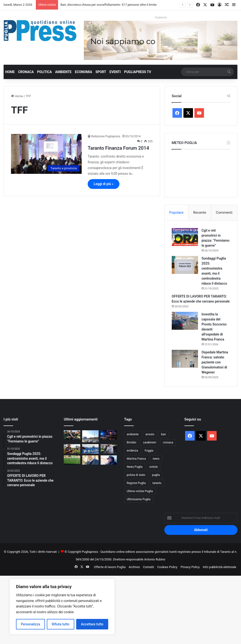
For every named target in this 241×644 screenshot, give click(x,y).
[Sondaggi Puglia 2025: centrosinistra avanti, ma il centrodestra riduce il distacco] (185, 265)
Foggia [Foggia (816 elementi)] (149, 451)
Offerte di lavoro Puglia (110, 567)
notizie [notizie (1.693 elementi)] (154, 467)
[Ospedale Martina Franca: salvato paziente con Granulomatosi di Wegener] (185, 359)
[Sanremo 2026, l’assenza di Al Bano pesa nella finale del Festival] (109, 460)
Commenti (224, 213)
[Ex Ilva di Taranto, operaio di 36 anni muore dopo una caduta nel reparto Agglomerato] (90, 436)
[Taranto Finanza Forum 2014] (46, 154)
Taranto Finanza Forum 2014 (118, 148)
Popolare (177, 213)
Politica (44, 72)
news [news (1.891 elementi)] (156, 459)
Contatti (149, 567)
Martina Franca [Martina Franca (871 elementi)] (137, 459)
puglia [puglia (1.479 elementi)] (156, 475)
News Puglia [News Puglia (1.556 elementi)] (135, 467)
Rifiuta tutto (61, 624)
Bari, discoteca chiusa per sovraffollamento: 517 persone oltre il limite (108, 5)
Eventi (115, 72)
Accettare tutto (92, 624)
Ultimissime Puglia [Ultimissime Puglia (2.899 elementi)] (139, 499)
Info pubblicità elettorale (220, 567)
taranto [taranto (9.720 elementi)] (157, 483)
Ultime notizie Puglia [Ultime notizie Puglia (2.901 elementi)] (140, 491)
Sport (101, 72)
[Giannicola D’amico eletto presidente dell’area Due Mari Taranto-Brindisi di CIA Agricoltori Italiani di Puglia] (90, 460)
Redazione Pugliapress (106, 136)
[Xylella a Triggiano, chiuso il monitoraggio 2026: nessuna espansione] (72, 435)
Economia (84, 72)
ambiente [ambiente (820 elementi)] (133, 434)
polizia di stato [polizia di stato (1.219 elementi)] (136, 475)
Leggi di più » (104, 184)
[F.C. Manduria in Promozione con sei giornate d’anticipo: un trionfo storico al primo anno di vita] (72, 460)
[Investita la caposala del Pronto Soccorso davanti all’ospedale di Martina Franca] (185, 321)
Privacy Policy (190, 567)
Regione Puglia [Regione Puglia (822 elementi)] (136, 483)
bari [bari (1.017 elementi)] (163, 434)
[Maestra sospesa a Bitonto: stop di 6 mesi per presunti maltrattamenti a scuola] (90, 449)
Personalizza (30, 624)
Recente (200, 213)
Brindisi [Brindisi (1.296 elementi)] (132, 442)
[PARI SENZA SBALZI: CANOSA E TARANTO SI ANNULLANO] (109, 449)
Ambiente (63, 72)
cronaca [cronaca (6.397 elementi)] (168, 442)
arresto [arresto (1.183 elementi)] (150, 434)
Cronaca (26, 72)
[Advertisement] (120, 609)
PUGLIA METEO (201, 172)
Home (10, 72)
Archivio (134, 567)
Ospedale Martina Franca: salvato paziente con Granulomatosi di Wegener (215, 362)
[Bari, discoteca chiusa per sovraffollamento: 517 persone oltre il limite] (109, 435)
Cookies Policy (167, 567)
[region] (62, 607)
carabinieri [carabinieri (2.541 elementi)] (150, 442)
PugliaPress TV (138, 72)
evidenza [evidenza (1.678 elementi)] (132, 451)
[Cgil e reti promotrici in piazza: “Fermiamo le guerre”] (185, 237)
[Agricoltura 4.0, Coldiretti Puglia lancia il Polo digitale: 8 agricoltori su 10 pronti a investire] (72, 449)
